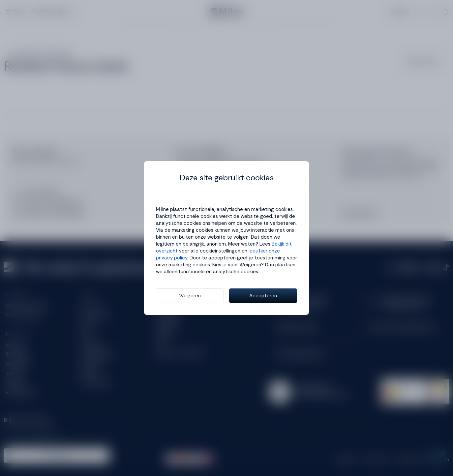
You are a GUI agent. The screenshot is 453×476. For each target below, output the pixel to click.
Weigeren (190, 296)
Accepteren (263, 296)
